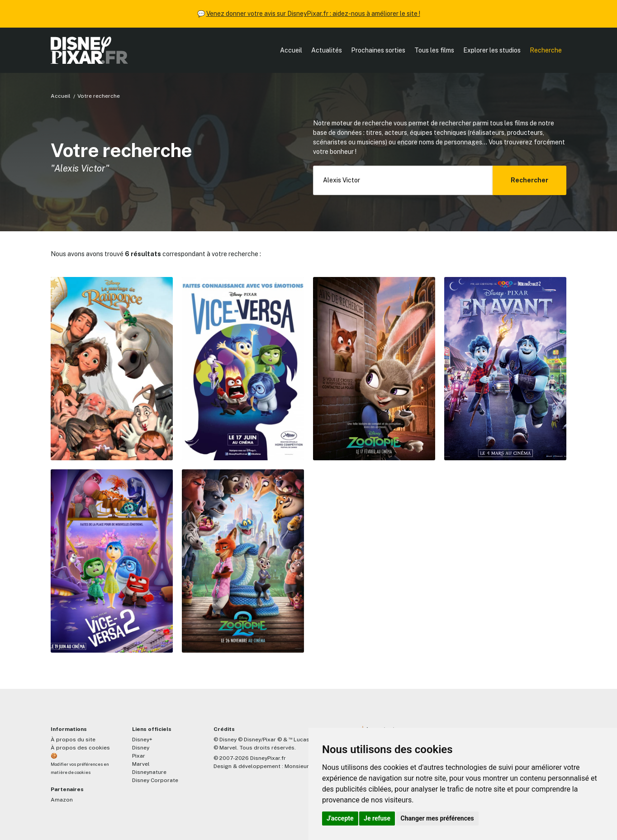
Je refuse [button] (377, 818)
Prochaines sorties (378, 50)
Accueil (291, 50)
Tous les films (434, 50)
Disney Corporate (155, 780)
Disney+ (142, 740)
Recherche (546, 50)
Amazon (62, 800)
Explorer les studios (492, 50)
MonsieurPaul (302, 766)
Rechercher (529, 180)
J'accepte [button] (340, 818)
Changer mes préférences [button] (437, 818)
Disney (141, 748)
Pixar (139, 756)
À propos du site (73, 740)
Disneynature (149, 772)
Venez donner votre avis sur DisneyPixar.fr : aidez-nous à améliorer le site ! (313, 14)
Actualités (327, 50)
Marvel (141, 764)
